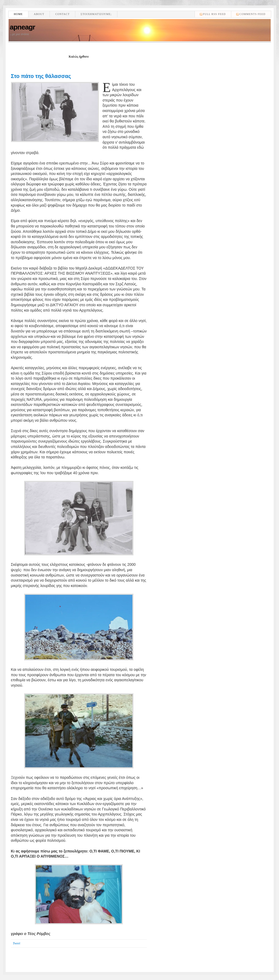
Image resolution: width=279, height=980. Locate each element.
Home (18, 14)
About (39, 14)
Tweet (17, 943)
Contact (62, 14)
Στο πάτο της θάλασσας (41, 76)
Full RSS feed (214, 14)
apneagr (23, 27)
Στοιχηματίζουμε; (96, 14)
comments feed (252, 14)
